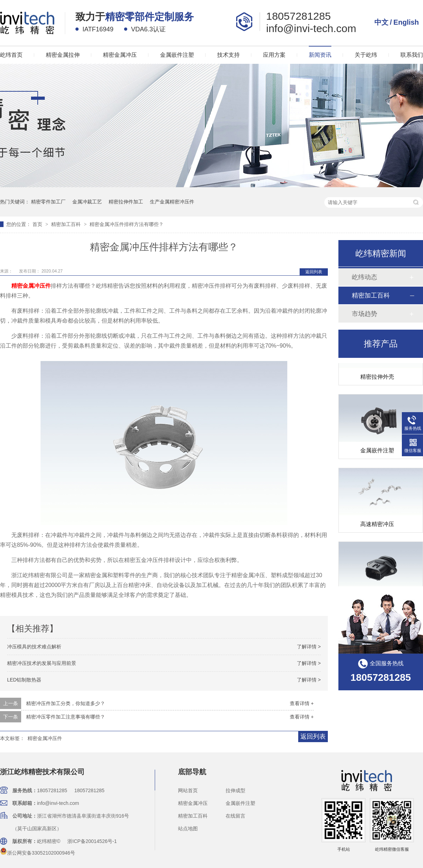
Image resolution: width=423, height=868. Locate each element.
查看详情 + (302, 703)
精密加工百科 (67, 224)
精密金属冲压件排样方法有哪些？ (127, 224)
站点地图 (188, 829)
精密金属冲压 (120, 55)
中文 (381, 22)
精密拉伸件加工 (126, 202)
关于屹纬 (366, 55)
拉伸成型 (235, 790)
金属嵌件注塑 (177, 55)
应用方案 (274, 55)
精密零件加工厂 (48, 202)
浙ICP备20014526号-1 (92, 841)
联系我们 (412, 55)
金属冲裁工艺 (87, 202)
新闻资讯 (320, 55)
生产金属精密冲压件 (172, 202)
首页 (38, 224)
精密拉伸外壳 (377, 378)
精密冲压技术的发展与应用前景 (42, 663)
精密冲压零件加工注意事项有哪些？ (66, 717)
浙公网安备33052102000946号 (38, 853)
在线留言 (235, 816)
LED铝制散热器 (24, 680)
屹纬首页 (11, 55)
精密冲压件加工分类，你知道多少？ (66, 703)
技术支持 (228, 55)
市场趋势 (364, 314)
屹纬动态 (364, 277)
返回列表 (314, 272)
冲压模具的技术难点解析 (34, 647)
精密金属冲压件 (45, 738)
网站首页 (188, 790)
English (406, 22)
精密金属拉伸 (63, 55)
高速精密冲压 (377, 525)
